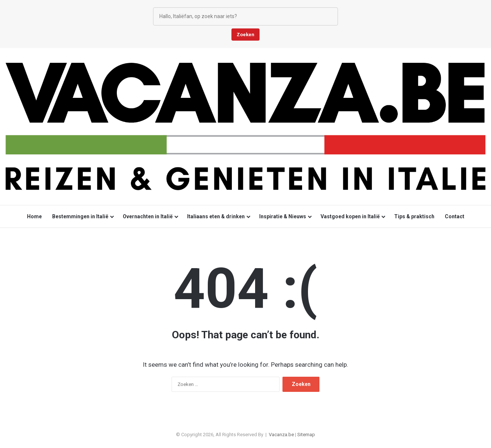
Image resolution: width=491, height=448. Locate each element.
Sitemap (306, 435)
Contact (455, 216)
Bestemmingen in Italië (80, 216)
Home (34, 216)
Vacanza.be (281, 435)
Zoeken (245, 35)
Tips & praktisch (414, 216)
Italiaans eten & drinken (216, 216)
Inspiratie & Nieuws (283, 216)
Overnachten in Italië (148, 216)
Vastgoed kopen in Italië (350, 216)
